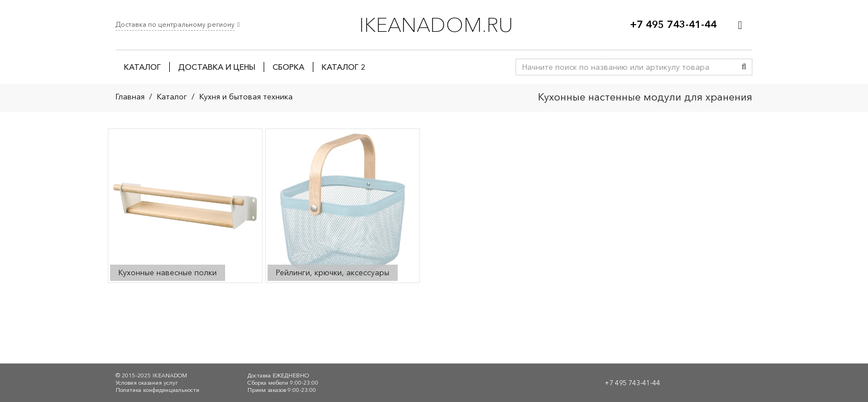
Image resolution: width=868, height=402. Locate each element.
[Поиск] (744, 67)
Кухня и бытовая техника (246, 97)
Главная (130, 97)
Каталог (172, 97)
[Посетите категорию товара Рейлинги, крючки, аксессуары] (343, 206)
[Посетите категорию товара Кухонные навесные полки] (185, 206)
